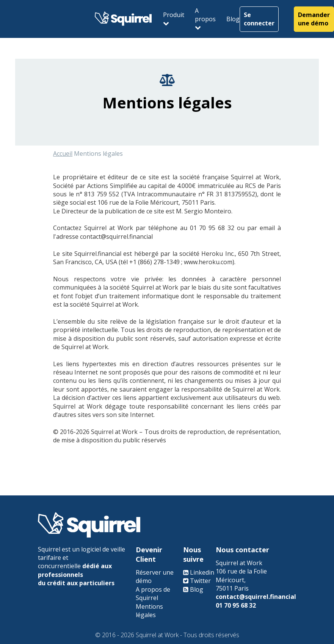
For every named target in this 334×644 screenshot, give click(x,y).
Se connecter (259, 17)
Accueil (63, 155)
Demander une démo (314, 17)
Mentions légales (149, 611)
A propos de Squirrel (153, 594)
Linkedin (202, 572)
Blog (233, 17)
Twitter (200, 581)
